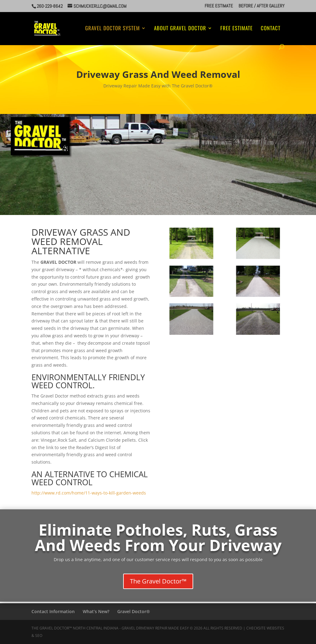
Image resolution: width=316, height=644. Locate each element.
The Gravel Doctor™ (158, 581)
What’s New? (96, 611)
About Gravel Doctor (180, 29)
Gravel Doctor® (134, 611)
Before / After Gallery (262, 6)
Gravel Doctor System (112, 29)
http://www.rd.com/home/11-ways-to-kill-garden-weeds (89, 493)
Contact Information (53, 611)
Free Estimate (219, 6)
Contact (271, 29)
